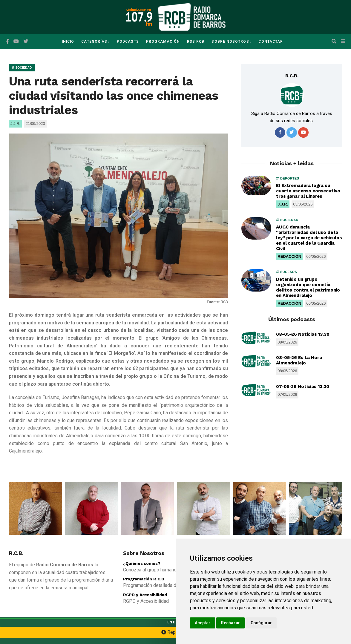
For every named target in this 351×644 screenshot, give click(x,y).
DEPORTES (288, 178)
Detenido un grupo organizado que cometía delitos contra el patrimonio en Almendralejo (308, 287)
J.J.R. (283, 204)
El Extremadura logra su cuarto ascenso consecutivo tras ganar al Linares (308, 191)
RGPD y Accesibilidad (145, 595)
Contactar (271, 42)
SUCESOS (286, 272)
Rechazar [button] (230, 623)
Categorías (94, 42)
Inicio (68, 42)
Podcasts (128, 42)
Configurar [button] (261, 623)
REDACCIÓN (289, 256)
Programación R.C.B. (144, 579)
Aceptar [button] (203, 623)
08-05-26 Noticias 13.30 (303, 334)
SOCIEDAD (22, 68)
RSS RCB (196, 42)
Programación (163, 42)
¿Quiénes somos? (142, 563)
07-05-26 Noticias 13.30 (303, 387)
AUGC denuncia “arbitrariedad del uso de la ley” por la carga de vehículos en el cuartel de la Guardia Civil (309, 238)
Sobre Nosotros (230, 42)
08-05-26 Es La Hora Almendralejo (299, 360)
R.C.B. (292, 76)
